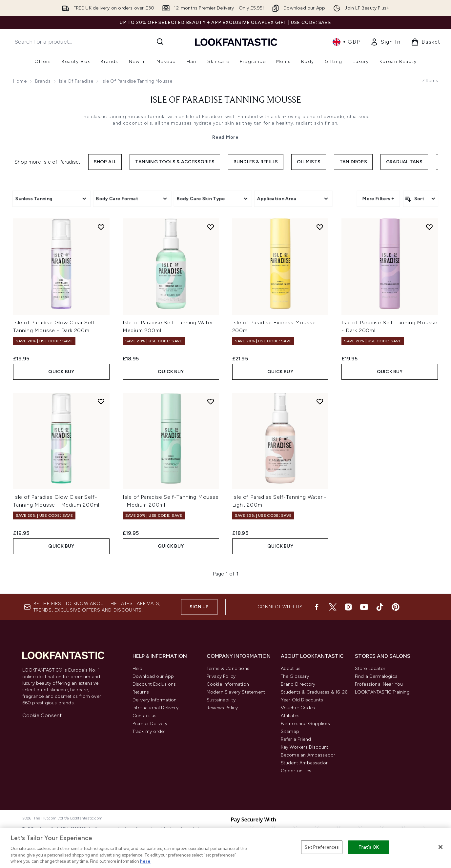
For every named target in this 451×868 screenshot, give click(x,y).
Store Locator (370, 668)
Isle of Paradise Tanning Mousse (226, 100)
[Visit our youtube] (364, 607)
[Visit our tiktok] (380, 607)
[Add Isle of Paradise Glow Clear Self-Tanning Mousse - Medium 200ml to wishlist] (101, 401)
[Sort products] (421, 199)
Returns (141, 692)
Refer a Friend (296, 739)
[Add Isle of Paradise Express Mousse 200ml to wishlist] (320, 227)
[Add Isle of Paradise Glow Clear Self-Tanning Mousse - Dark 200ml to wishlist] (101, 227)
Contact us (145, 716)
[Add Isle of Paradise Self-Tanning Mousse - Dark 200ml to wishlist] (429, 227)
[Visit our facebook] (317, 607)
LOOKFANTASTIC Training (382, 692)
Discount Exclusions (154, 684)
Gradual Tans (404, 162)
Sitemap (290, 731)
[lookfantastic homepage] (236, 42)
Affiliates (290, 716)
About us (291, 668)
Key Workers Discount (305, 747)
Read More (225, 137)
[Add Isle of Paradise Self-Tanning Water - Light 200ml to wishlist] (320, 401)
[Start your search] (89, 42)
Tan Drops (353, 162)
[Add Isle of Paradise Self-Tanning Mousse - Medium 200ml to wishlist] (211, 401)
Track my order (149, 731)
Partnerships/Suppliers (305, 724)
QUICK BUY (61, 372)
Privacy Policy (221, 676)
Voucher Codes (298, 708)
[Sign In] (385, 42)
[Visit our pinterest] (396, 607)
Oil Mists (309, 162)
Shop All (105, 162)
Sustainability (221, 700)
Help (138, 668)
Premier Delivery (150, 724)
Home (20, 81)
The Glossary (295, 676)
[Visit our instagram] (348, 607)
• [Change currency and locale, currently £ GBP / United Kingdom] (346, 42)
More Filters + (378, 199)
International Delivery (155, 708)
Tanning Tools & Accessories (175, 162)
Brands (43, 81)
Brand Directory (298, 684)
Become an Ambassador (308, 755)
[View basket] (426, 42)
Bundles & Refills (256, 162)
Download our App (153, 676)
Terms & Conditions (228, 668)
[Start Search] (160, 42)
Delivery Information (155, 700)
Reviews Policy (222, 708)
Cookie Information (228, 684)
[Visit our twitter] (333, 607)
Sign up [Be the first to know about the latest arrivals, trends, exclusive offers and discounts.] (199, 607)
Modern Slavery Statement (236, 692)
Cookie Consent (42, 715)
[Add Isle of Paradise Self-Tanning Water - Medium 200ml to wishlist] (211, 227)
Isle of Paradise (76, 81)
